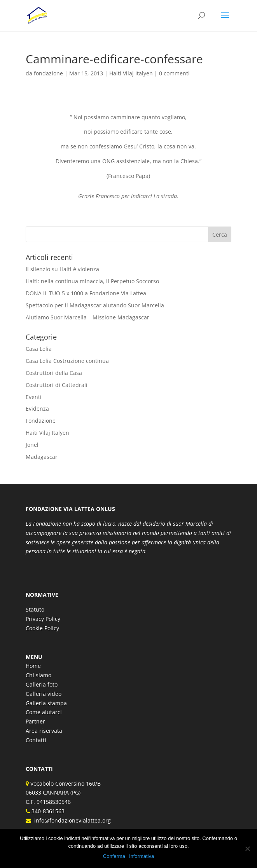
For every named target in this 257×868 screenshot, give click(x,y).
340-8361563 (47, 811)
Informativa (142, 856)
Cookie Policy (42, 628)
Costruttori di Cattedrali (57, 385)
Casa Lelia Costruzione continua (67, 361)
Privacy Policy (43, 619)
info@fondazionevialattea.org (71, 820)
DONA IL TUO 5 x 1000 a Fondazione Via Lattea (86, 293)
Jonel (32, 445)
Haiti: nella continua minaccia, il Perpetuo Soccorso (92, 281)
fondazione (48, 73)
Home (33, 666)
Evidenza (37, 409)
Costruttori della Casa (54, 373)
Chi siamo (38, 675)
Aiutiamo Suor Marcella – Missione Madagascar (87, 317)
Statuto (35, 609)
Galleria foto (42, 684)
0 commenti (174, 73)
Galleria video (44, 694)
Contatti (36, 740)
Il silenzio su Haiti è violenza (62, 269)
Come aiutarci (44, 712)
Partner (35, 721)
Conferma (114, 856)
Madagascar (42, 457)
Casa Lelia (39, 349)
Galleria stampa (46, 703)
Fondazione (41, 421)
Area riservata (44, 731)
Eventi (34, 397)
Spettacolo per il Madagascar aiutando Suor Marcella (95, 305)
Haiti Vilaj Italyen (131, 73)
